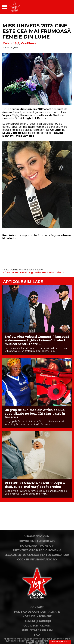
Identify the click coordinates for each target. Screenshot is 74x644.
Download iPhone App (37, 546)
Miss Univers (56, 272)
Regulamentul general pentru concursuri (37, 555)
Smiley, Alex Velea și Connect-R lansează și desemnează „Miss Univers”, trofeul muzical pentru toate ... (37, 340)
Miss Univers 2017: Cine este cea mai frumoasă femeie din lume (37, 31)
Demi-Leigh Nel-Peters (34, 272)
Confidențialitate (60, 642)
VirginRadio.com (37, 536)
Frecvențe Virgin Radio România (37, 550)
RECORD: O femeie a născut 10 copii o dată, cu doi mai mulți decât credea (35, 485)
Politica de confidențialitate (37, 612)
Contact (37, 607)
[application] (64, 7)
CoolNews (29, 43)
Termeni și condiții (37, 621)
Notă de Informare (37, 616)
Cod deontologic (37, 626)
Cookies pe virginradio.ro (37, 560)
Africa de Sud (11, 272)
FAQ (37, 635)
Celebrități (11, 43)
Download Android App (37, 541)
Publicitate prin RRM (37, 630)
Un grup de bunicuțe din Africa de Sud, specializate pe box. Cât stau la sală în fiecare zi (35, 414)
